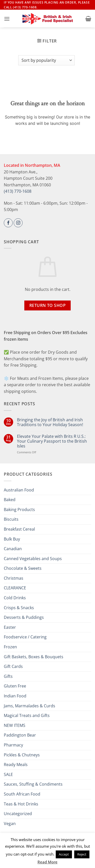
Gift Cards (13, 666)
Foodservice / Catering (25, 637)
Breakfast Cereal (19, 529)
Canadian (13, 549)
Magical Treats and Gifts (27, 715)
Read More (48, 862)
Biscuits (11, 519)
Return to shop (48, 305)
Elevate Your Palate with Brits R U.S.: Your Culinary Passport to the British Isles (52, 441)
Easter (10, 627)
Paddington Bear (20, 735)
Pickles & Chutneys (22, 755)
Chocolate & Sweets (23, 568)
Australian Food (19, 490)
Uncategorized (18, 814)
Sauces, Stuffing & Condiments (33, 784)
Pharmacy (13, 745)
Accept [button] (64, 854)
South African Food (22, 794)
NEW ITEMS (15, 725)
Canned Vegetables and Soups (33, 559)
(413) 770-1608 (18, 191)
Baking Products (19, 510)
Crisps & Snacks (19, 608)
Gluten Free (15, 686)
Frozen (10, 647)
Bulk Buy (12, 539)
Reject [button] (82, 854)
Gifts (8, 676)
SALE (8, 774)
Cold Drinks (15, 598)
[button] (7, 19)
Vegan (10, 824)
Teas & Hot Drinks (21, 804)
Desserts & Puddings (24, 617)
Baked (10, 500)
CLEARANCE (15, 588)
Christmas (14, 578)
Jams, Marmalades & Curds (30, 706)
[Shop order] (46, 60)
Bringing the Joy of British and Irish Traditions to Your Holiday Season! (50, 422)
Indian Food (15, 696)
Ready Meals (16, 765)
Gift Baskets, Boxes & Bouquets (34, 657)
